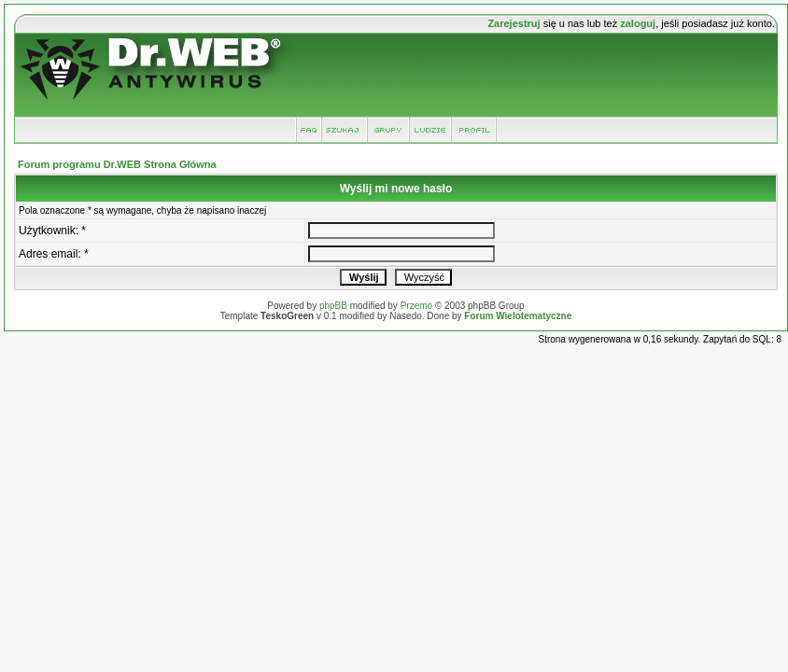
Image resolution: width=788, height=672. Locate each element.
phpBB (333, 306)
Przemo (416, 306)
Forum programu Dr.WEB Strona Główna (117, 164)
